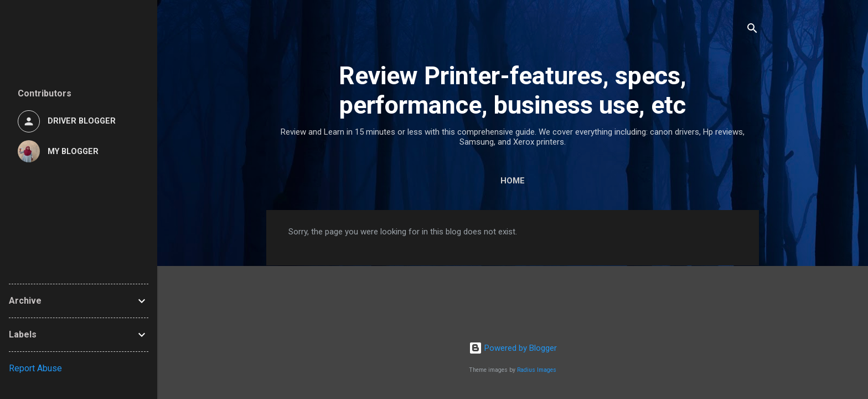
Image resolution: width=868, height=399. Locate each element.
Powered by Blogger (513, 348)
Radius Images (537, 370)
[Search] (752, 30)
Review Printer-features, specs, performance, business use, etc (513, 90)
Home (513, 181)
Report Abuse (35, 368)
